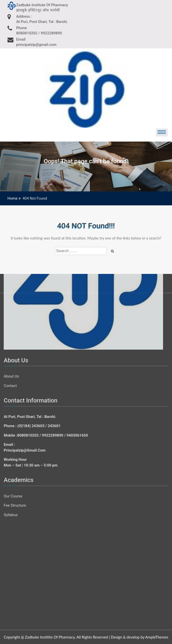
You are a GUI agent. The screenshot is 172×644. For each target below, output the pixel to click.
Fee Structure (15, 361)
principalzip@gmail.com (25, 306)
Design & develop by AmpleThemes (140, 637)
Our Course (13, 352)
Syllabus (11, 371)
